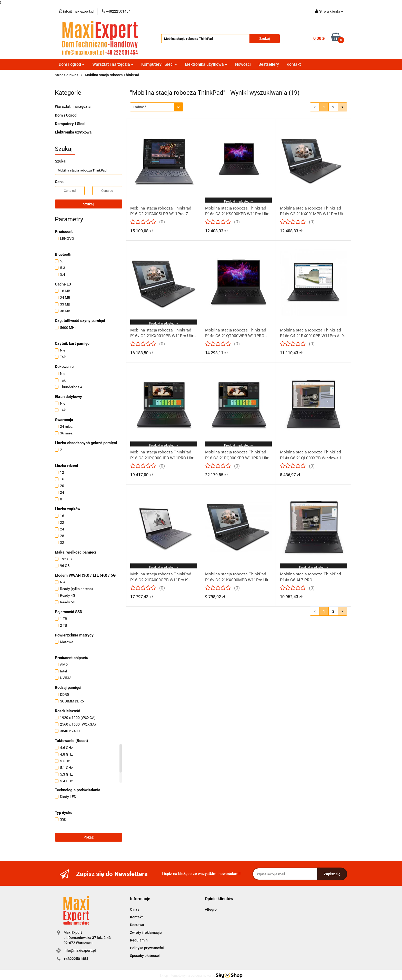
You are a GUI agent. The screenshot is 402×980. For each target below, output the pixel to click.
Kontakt (294, 64)
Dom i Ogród (66, 115)
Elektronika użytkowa (206, 64)
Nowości (243, 64)
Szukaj (88, 204)
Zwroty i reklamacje (146, 933)
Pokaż (89, 837)
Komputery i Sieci (159, 64)
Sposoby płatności (145, 956)
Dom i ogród (72, 64)
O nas (135, 909)
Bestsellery (269, 64)
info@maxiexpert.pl (80, 950)
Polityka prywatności (147, 948)
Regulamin (139, 940)
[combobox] (157, 107)
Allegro (211, 909)
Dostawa (137, 925)
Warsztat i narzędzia (113, 64)
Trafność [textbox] (140, 107)
